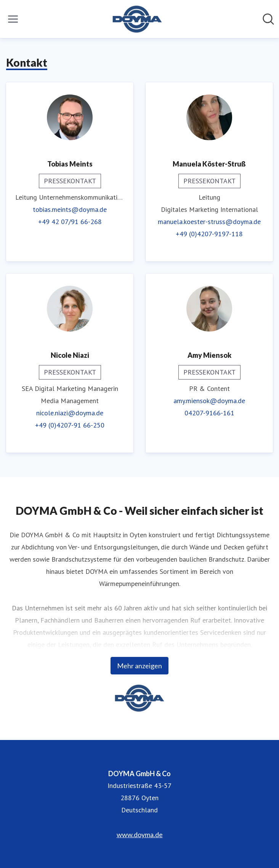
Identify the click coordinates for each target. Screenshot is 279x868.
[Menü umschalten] (13, 19)
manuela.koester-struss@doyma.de (209, 222)
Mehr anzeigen (139, 666)
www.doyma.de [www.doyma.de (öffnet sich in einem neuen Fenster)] (140, 834)
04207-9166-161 (209, 413)
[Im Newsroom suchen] (268, 19)
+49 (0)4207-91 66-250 (70, 425)
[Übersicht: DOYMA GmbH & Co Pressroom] (137, 19)
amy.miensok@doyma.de (209, 401)
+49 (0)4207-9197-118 (209, 234)
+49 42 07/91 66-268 (70, 222)
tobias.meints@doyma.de (70, 209)
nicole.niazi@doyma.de (70, 413)
